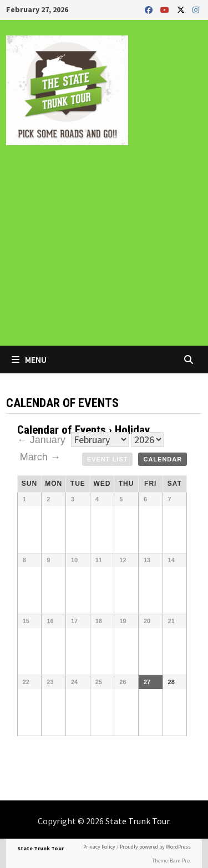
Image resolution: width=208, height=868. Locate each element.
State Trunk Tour (137, 821)
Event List (108, 459)
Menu (29, 359)
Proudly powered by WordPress (155, 847)
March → (40, 457)
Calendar (163, 459)
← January (43, 440)
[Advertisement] (104, 253)
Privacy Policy (99, 847)
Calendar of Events (62, 430)
